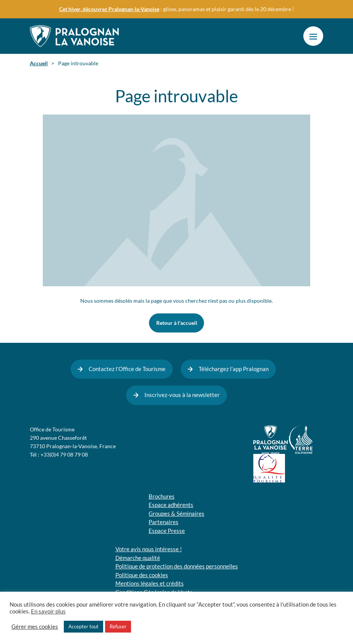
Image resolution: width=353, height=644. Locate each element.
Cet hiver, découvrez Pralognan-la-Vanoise (109, 9)
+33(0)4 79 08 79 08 (64, 455)
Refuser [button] (118, 626)
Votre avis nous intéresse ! (149, 549)
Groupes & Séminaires (176, 514)
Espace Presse (167, 531)
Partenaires (164, 522)
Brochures (162, 496)
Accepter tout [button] (83, 626)
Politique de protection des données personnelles (177, 566)
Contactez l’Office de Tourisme (127, 369)
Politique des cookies (142, 575)
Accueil (39, 63)
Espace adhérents (171, 505)
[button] (313, 36)
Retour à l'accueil (177, 323)
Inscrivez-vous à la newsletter (182, 395)
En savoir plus (48, 612)
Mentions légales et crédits (150, 583)
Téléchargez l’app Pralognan (234, 369)
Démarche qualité (138, 558)
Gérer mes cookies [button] (35, 627)
